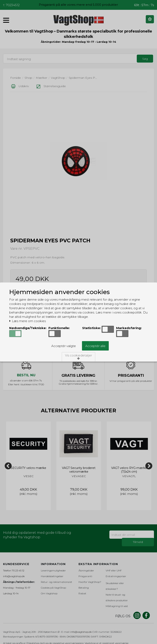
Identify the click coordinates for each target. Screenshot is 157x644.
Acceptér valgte (64, 346)
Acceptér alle (95, 346)
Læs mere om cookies (27, 321)
